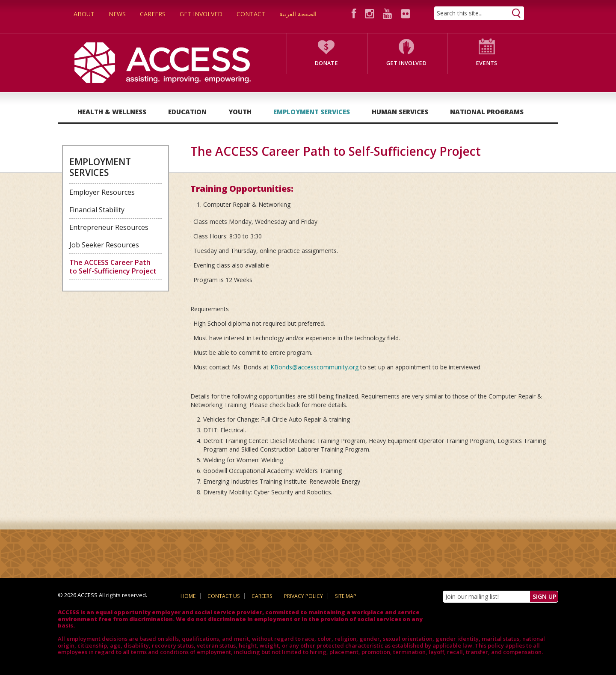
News (117, 14)
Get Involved (201, 14)
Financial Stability (97, 210)
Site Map (346, 596)
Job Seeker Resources (104, 245)
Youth (240, 112)
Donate (326, 63)
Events (486, 63)
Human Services (400, 112)
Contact (251, 14)
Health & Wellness (112, 112)
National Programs (487, 112)
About (84, 14)
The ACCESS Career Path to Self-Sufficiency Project (113, 267)
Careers (153, 14)
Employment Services (312, 112)
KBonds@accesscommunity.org (314, 367)
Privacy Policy (304, 596)
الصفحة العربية (298, 14)
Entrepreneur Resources (109, 227)
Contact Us (224, 596)
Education (187, 112)
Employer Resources (102, 192)
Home (188, 596)
